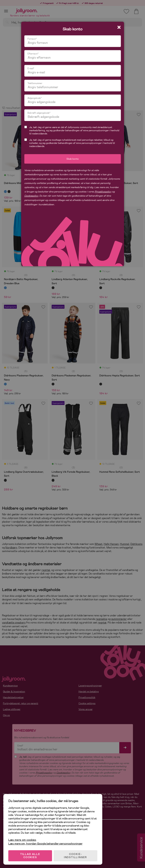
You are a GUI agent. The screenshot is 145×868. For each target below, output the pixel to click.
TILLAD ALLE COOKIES (31, 855)
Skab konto (73, 159)
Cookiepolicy (31, 196)
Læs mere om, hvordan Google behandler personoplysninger (46, 842)
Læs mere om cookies (23, 839)
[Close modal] (119, 27)
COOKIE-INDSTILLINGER (76, 855)
